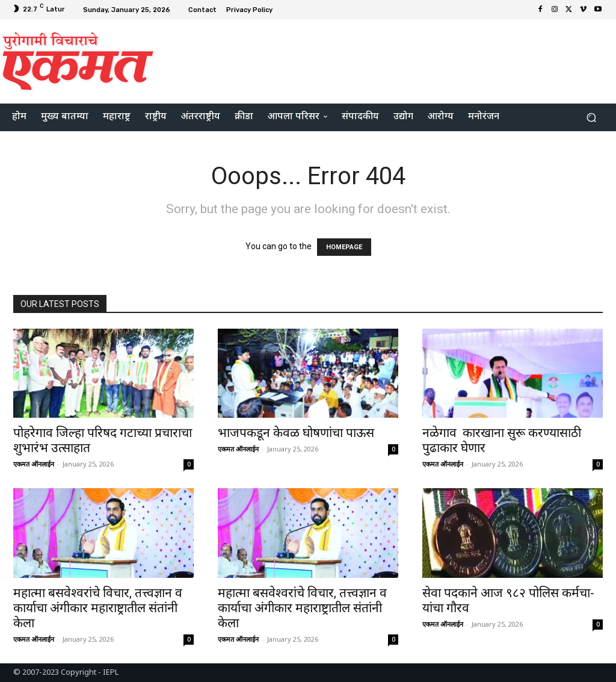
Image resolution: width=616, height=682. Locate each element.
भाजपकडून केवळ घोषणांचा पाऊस (296, 433)
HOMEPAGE (344, 247)
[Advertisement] (381, 60)
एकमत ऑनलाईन (34, 464)
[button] (591, 118)
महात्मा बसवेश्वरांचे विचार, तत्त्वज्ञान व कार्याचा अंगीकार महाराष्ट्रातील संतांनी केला (98, 608)
